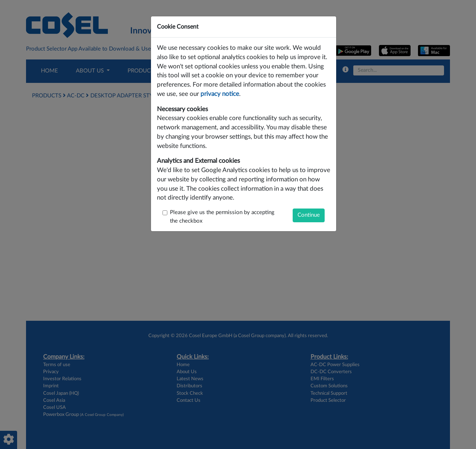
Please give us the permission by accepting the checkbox (222, 217)
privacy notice (220, 94)
